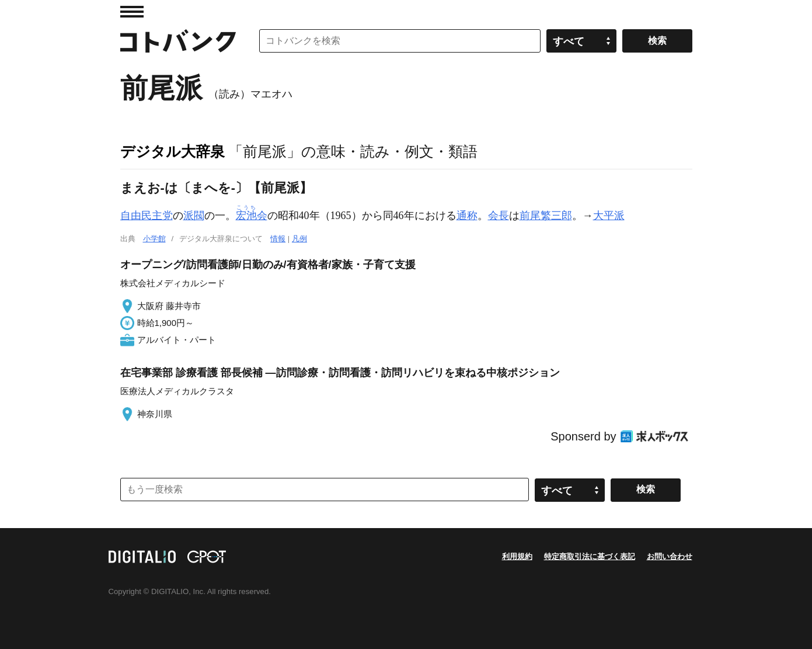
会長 (499, 216)
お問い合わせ (670, 556)
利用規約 (517, 556)
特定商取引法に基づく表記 (590, 556)
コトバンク (178, 41)
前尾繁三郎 (546, 216)
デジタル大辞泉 (172, 151)
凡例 (299, 239)
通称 (467, 216)
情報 (278, 239)
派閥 (194, 216)
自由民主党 (147, 216)
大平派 (609, 216)
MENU (132, 12)
